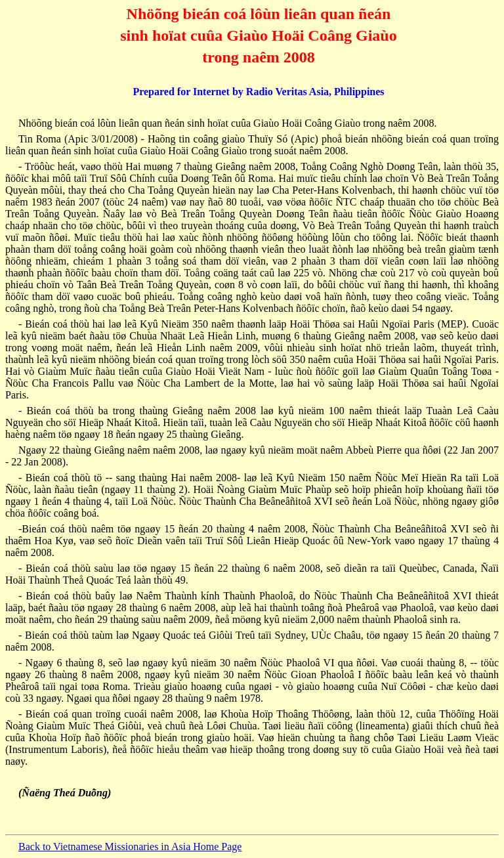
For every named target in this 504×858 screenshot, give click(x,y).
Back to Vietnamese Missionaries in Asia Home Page (130, 847)
